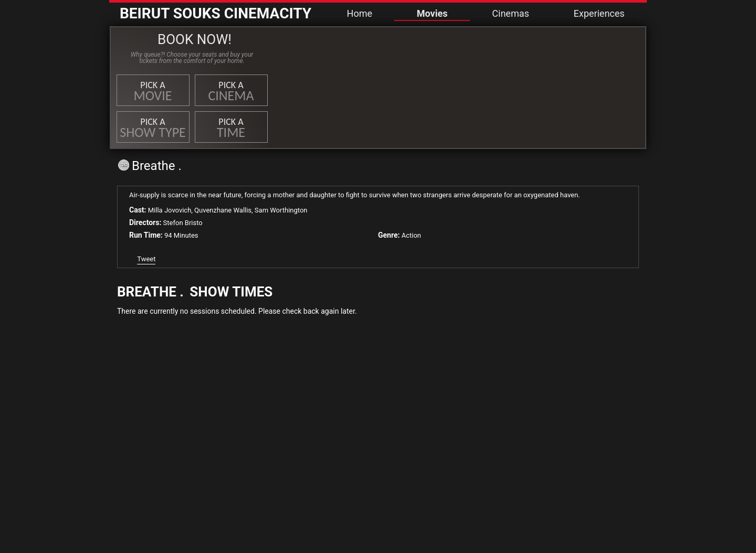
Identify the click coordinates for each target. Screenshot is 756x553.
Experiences (599, 13)
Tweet (146, 259)
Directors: (145, 222)
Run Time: (146, 235)
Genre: (389, 235)
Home (360, 13)
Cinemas (510, 13)
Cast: (138, 210)
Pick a (153, 92)
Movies (432, 13)
